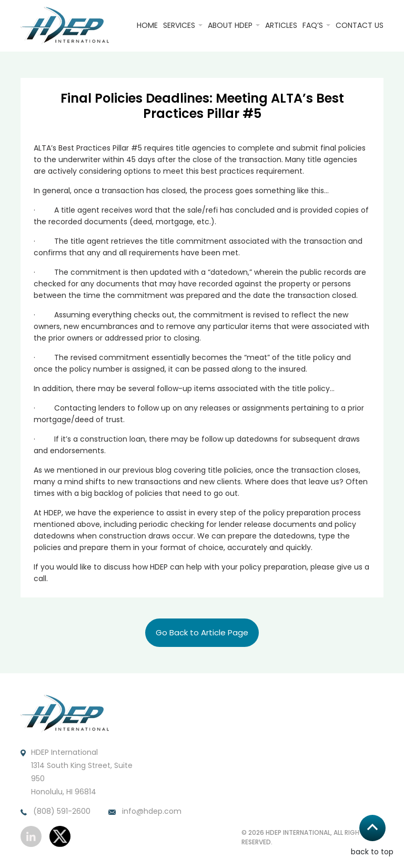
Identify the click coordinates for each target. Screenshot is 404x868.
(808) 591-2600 (55, 812)
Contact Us (360, 25)
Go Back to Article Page (202, 632)
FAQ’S (313, 25)
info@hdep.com (145, 812)
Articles (281, 25)
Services (179, 25)
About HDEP (230, 25)
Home (147, 25)
